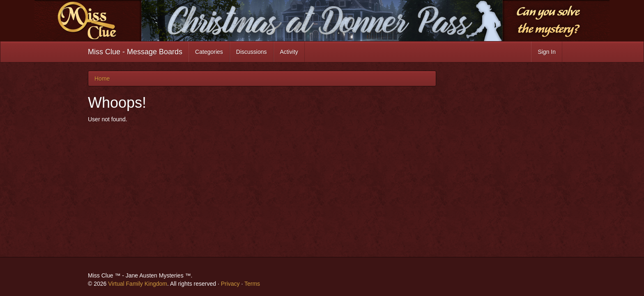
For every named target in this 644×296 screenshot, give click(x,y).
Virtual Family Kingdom (138, 284)
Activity (289, 52)
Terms (252, 284)
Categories (209, 52)
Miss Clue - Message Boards (135, 52)
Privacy (230, 284)
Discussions (252, 52)
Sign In (547, 52)
